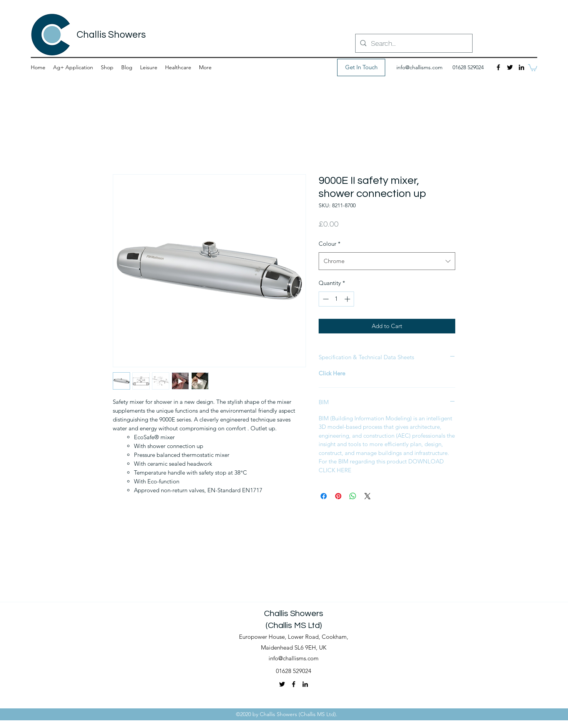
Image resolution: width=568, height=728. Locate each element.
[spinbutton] (337, 299)
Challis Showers (111, 35)
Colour (330, 244)
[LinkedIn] (521, 67)
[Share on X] (368, 496)
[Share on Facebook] (324, 496)
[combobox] (387, 261)
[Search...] (413, 43)
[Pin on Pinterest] (338, 496)
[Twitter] (510, 67)
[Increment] (348, 299)
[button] (533, 67)
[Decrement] (325, 299)
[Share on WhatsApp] (353, 496)
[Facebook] (498, 67)
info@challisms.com (419, 67)
